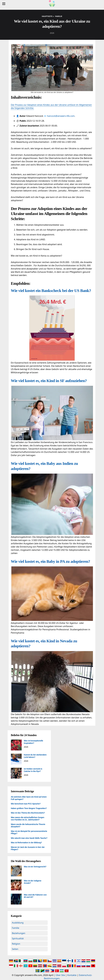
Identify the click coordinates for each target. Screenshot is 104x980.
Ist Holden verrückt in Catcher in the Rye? (33, 770)
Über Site (60, 975)
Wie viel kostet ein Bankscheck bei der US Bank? (51, 291)
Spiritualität (18, 938)
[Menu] (4, 4)
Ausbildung (18, 923)
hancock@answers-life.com (61, 116)
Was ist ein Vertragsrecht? (35, 867)
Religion (16, 944)
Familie (16, 928)
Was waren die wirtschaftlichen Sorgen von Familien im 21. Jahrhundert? (27, 819)
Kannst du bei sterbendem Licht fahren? (35, 756)
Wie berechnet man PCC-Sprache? (26, 804)
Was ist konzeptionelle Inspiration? (33, 742)
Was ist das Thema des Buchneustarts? (28, 813)
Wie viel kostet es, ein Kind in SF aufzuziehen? (49, 381)
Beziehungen (19, 933)
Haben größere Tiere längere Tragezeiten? (29, 808)
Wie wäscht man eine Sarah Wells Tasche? (29, 838)
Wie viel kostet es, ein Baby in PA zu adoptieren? (50, 561)
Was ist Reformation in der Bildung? (26, 843)
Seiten (15, 949)
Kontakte (72, 975)
